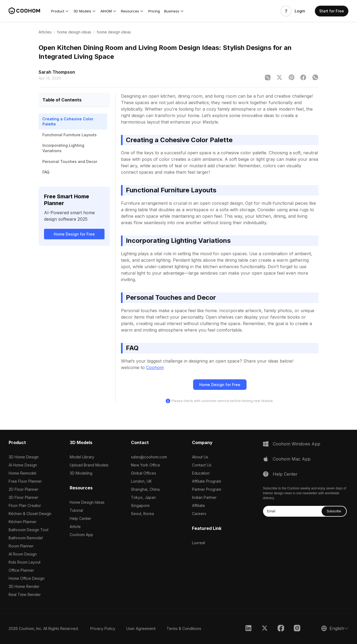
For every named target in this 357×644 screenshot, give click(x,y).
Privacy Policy (103, 628)
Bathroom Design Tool (28, 530)
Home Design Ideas (87, 502)
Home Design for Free (74, 234)
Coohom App (81, 535)
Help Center (80, 518)
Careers (199, 514)
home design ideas (74, 32)
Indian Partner (204, 497)
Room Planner (21, 546)
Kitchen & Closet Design (30, 514)
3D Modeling (81, 473)
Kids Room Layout (25, 562)
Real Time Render (25, 594)
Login (300, 11)
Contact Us (202, 465)
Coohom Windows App (297, 444)
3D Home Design (24, 457)
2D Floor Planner (23, 489)
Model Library (82, 457)
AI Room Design (23, 554)
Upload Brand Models (89, 465)
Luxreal (198, 543)
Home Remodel (22, 473)
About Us (200, 457)
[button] (60, 11)
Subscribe (334, 511)
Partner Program (207, 489)
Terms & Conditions (184, 628)
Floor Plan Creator (25, 505)
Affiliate (198, 505)
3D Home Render (24, 586)
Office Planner (21, 570)
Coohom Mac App (292, 459)
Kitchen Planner (23, 522)
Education (201, 473)
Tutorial (76, 510)
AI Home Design (23, 465)
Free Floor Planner (25, 481)
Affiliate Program (207, 481)
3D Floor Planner (23, 497)
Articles (45, 32)
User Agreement (141, 628)
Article (75, 527)
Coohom (155, 367)
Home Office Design (27, 578)
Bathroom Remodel (26, 538)
